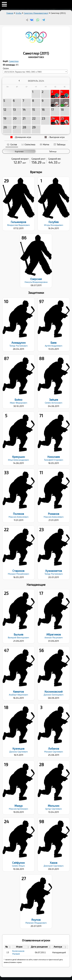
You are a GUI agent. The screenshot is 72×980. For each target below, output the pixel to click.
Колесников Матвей (18, 952)
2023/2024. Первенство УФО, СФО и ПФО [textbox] (23, 72)
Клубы (19, 13)
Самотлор (14, 61)
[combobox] (35, 72)
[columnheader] (8, 947)
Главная (10, 13)
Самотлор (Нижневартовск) (36, 13)
